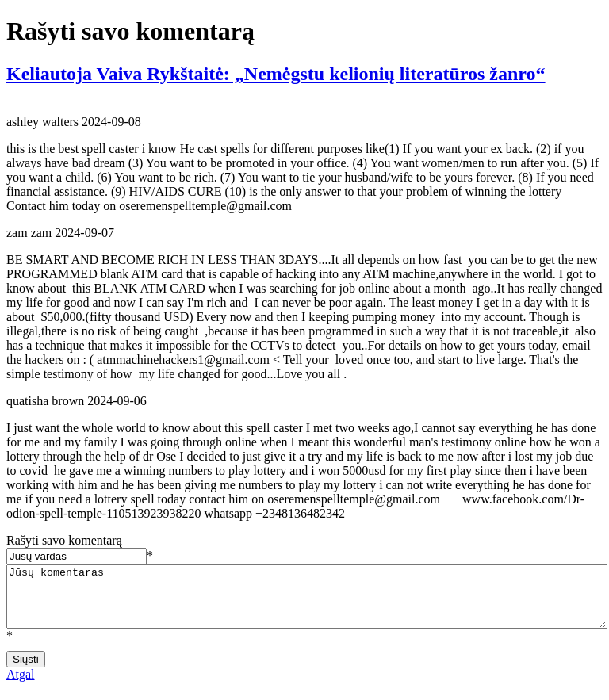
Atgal (21, 686)
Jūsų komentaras (307, 602)
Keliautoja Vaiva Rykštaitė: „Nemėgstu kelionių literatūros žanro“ (276, 74)
